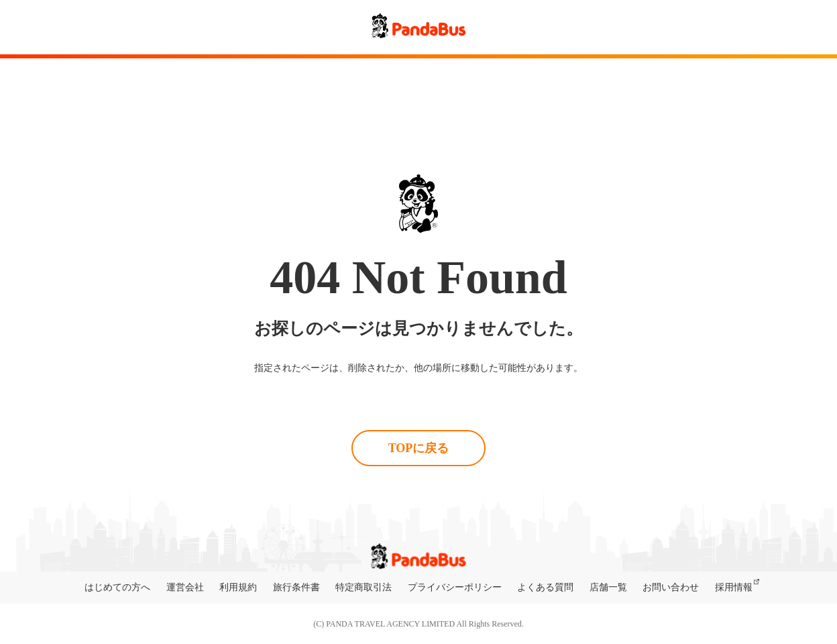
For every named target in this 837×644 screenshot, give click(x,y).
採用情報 (734, 587)
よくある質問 (545, 587)
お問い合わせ (671, 587)
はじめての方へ (117, 587)
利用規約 (238, 587)
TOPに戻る (419, 448)
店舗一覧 (608, 587)
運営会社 (185, 587)
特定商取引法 (364, 587)
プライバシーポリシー (455, 587)
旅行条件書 (296, 587)
